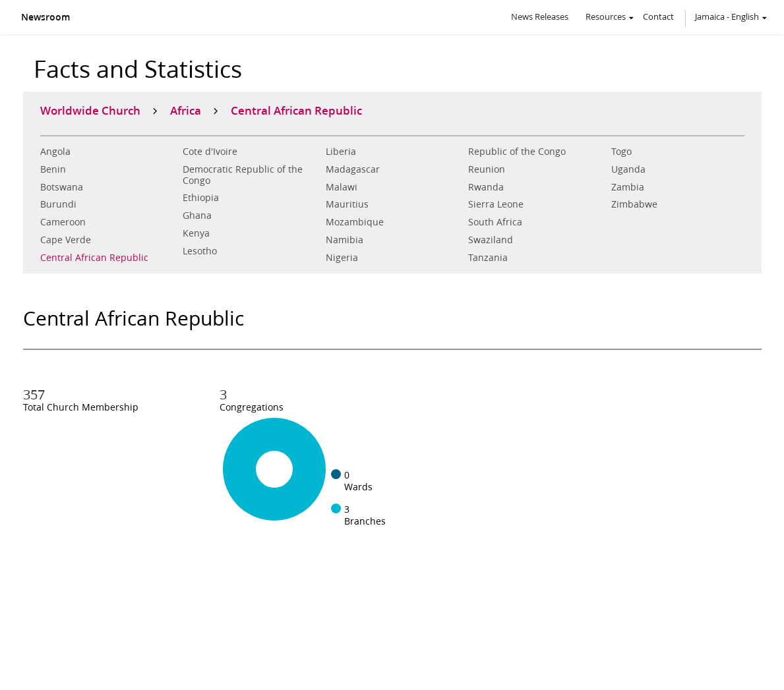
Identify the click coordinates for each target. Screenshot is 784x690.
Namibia (345, 240)
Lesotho (200, 251)
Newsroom (45, 17)
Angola (55, 152)
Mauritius (347, 204)
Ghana (197, 216)
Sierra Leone (496, 204)
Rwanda (486, 187)
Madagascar (353, 169)
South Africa (495, 222)
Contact (658, 16)
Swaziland (491, 240)
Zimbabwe (634, 204)
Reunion (487, 169)
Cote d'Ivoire (210, 152)
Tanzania (488, 258)
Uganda (628, 169)
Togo (621, 152)
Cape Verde (66, 240)
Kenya (196, 233)
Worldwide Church (90, 110)
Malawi (342, 187)
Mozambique (355, 222)
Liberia (341, 152)
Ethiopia (201, 198)
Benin (53, 169)
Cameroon (63, 222)
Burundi (58, 204)
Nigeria (342, 258)
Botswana (62, 187)
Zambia (628, 187)
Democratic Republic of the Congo (243, 175)
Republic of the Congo (517, 152)
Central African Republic (94, 258)
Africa (186, 110)
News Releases (540, 16)
